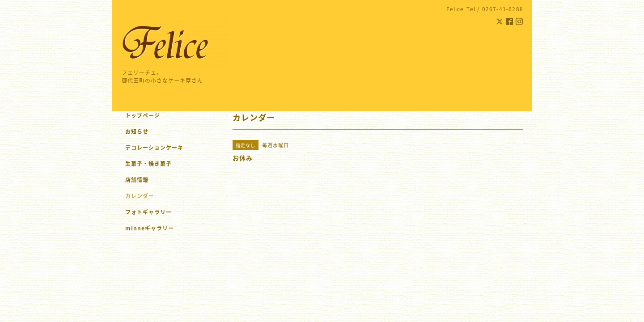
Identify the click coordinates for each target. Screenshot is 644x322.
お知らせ (137, 131)
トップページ (143, 115)
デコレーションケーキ (166, 148)
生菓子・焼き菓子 (148, 164)
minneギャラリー (150, 228)
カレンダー (140, 196)
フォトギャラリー (148, 212)
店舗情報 (137, 180)
